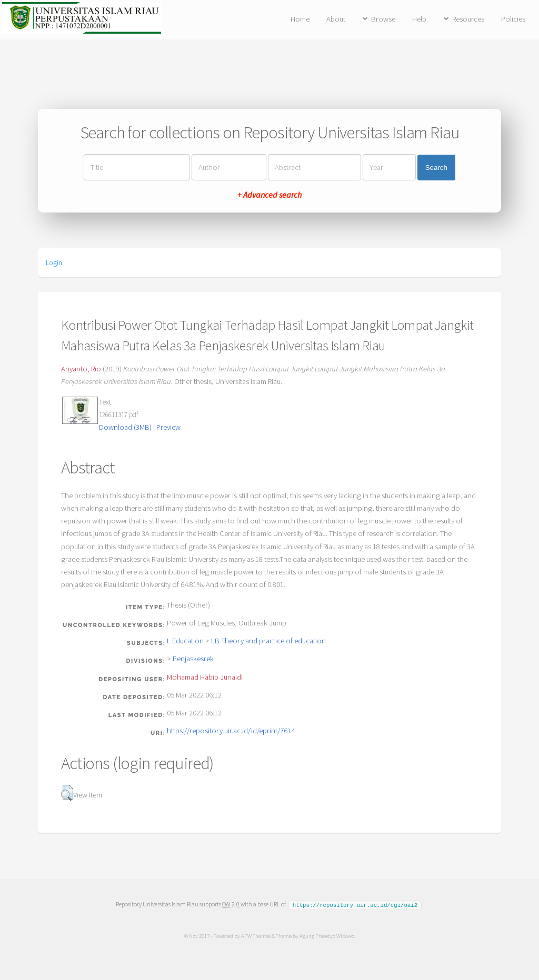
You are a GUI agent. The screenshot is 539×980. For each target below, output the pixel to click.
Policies (513, 19)
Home (300, 19)
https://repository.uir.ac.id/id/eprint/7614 (231, 731)
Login (54, 262)
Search (436, 168)
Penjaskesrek (193, 659)
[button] (67, 793)
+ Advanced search (269, 195)
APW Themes (255, 935)
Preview (168, 427)
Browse (383, 19)
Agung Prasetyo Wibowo (326, 935)
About (336, 19)
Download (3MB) (125, 427)
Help (419, 19)
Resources (468, 19)
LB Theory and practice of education (268, 641)
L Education (185, 641)
